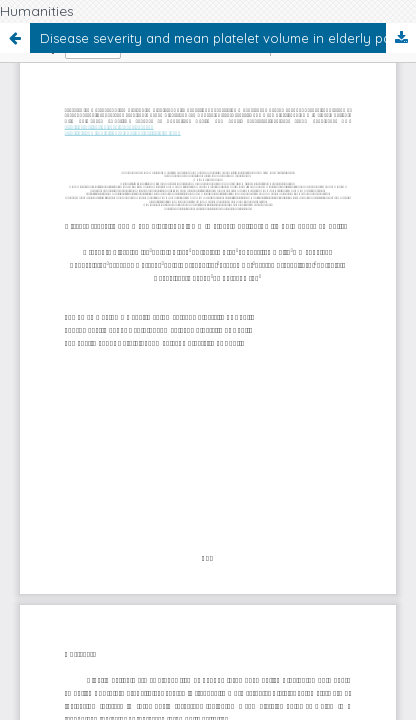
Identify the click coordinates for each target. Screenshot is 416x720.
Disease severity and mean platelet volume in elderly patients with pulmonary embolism (228, 38)
